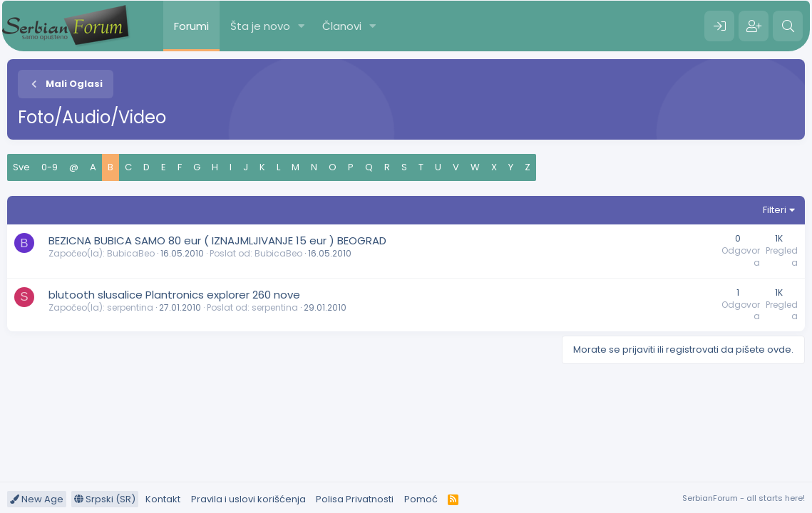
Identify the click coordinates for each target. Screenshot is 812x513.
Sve (21, 167)
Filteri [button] (775, 210)
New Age (37, 499)
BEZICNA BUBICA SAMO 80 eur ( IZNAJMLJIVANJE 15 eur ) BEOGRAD (217, 240)
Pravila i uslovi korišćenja (248, 499)
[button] (302, 26)
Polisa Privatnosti (355, 499)
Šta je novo (260, 26)
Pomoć (421, 499)
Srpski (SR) (105, 499)
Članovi (342, 26)
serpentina (130, 307)
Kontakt (163, 499)
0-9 (50, 167)
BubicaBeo (131, 253)
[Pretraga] (788, 26)
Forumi (191, 26)
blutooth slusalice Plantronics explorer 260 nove (174, 295)
